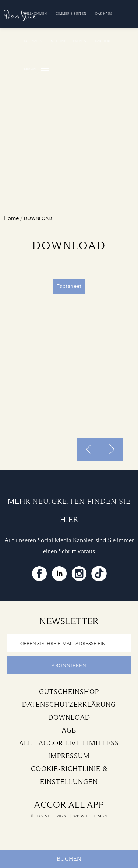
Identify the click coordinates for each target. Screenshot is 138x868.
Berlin (30, 69)
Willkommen (36, 14)
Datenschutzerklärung (69, 705)
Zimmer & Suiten (71, 14)
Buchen (69, 859)
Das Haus (104, 14)
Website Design (90, 816)
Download (69, 717)
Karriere (103, 41)
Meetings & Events (68, 41)
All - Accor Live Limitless (69, 743)
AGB (69, 730)
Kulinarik (33, 41)
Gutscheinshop (69, 692)
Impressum (69, 756)
